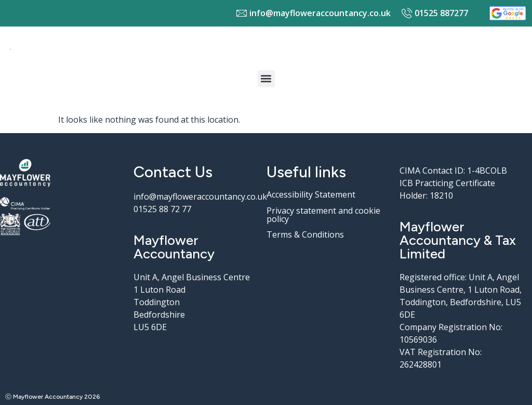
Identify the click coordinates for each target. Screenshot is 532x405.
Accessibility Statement (311, 194)
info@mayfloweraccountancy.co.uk (200, 197)
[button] (266, 79)
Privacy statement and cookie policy (323, 215)
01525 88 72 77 (162, 209)
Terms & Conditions (305, 234)
